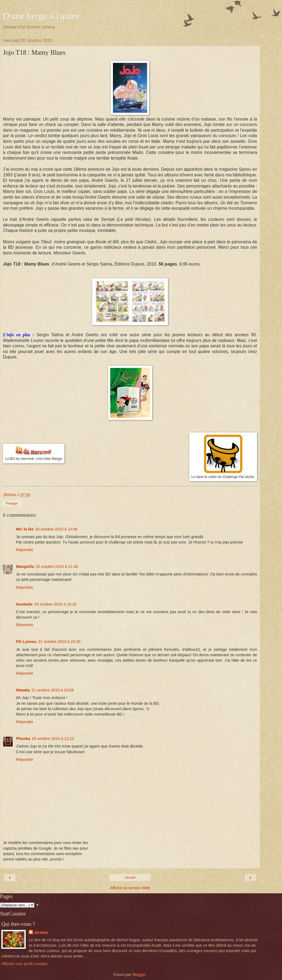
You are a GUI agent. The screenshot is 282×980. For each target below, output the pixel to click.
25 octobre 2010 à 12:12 (53, 739)
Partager (12, 503)
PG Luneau (26, 642)
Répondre (25, 550)
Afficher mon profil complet (24, 964)
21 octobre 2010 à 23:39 (59, 642)
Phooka (23, 739)
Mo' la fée (25, 529)
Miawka (23, 690)
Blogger (139, 975)
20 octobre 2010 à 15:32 (56, 604)
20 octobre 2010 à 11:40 (57, 567)
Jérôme (41, 933)
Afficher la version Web (130, 888)
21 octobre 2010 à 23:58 (53, 690)
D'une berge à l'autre (41, 16)
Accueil (130, 878)
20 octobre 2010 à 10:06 (56, 529)
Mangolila (25, 567)
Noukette (24, 604)
